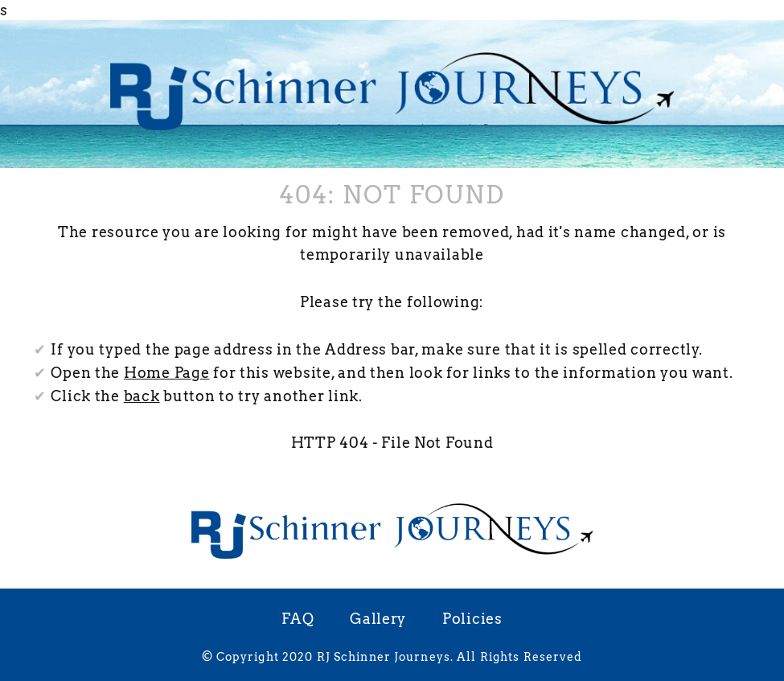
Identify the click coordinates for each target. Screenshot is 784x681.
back (142, 396)
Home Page (166, 373)
